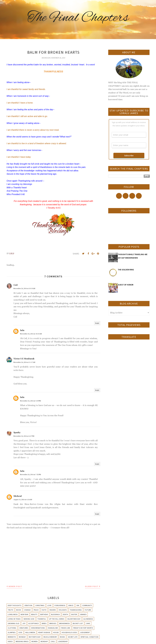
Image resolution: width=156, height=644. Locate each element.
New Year (24, 614)
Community (87, 605)
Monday (22, 637)
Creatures (24, 628)
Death (65, 614)
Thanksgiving (76, 610)
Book (19, 610)
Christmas (40, 605)
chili (53, 641)
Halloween (30, 632)
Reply (97, 323)
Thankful (42, 619)
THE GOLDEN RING (126, 270)
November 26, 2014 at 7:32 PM (30, 474)
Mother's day (35, 637)
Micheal (18, 496)
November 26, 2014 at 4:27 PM (24, 436)
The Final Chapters (78, 18)
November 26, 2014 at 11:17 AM (24, 362)
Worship (44, 641)
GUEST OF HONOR (126, 285)
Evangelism (53, 628)
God (20, 632)
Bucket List (78, 623)
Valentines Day (74, 619)
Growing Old (14, 623)
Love (49, 605)
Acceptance (34, 623)
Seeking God (29, 619)
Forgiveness (60, 605)
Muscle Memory (50, 637)
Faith (44, 610)
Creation (28, 605)
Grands (83, 614)
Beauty (34, 614)
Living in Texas (14, 619)
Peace (36, 610)
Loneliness (13, 614)
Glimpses (12, 632)
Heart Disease (44, 632)
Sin (78, 605)
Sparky (17, 432)
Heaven (53, 610)
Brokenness (65, 623)
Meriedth (12, 637)
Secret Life (73, 637)
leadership (63, 641)
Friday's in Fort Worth (83, 628)
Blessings (56, 614)
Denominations (38, 628)
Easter (74, 614)
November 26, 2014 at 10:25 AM (31, 334)
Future (88, 610)
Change (27, 610)
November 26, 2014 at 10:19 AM (24, 288)
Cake (88, 623)
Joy (24, 623)
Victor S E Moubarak (24, 359)
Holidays (63, 610)
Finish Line (65, 628)
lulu (22, 330)
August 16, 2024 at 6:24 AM (23, 499)
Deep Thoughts (15, 605)
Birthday (44, 614)
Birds (44, 623)
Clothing (12, 628)
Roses (62, 637)
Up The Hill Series (57, 619)
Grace (71, 605)
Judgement (85, 632)
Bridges (53, 623)
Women (35, 641)
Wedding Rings (22, 641)
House (56, 632)
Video (10, 641)
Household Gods (69, 632)
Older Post (92, 586)
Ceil (16, 285)
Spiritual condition (90, 637)
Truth (11, 610)
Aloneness (88, 619)
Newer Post (15, 586)
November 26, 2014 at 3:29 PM (30, 401)
